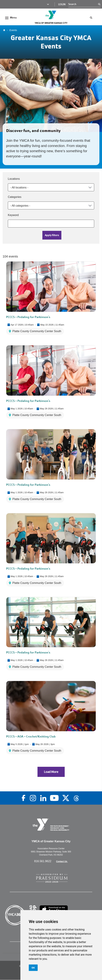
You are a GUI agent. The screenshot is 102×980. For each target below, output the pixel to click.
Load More (51, 772)
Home (5, 30)
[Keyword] (51, 224)
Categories (15, 197)
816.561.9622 (43, 861)
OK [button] (33, 968)
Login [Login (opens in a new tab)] (62, 4)
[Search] (83, 4)
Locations (14, 179)
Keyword (13, 215)
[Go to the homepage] (51, 15)
